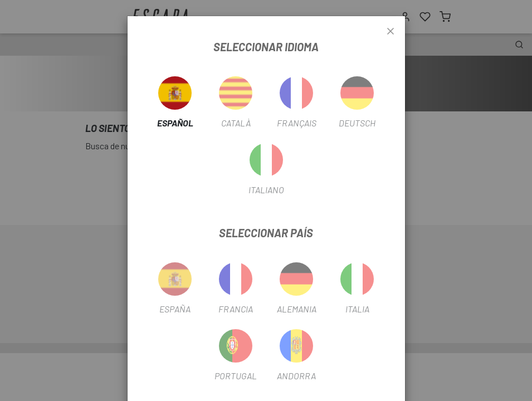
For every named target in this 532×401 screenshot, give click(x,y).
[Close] (391, 32)
